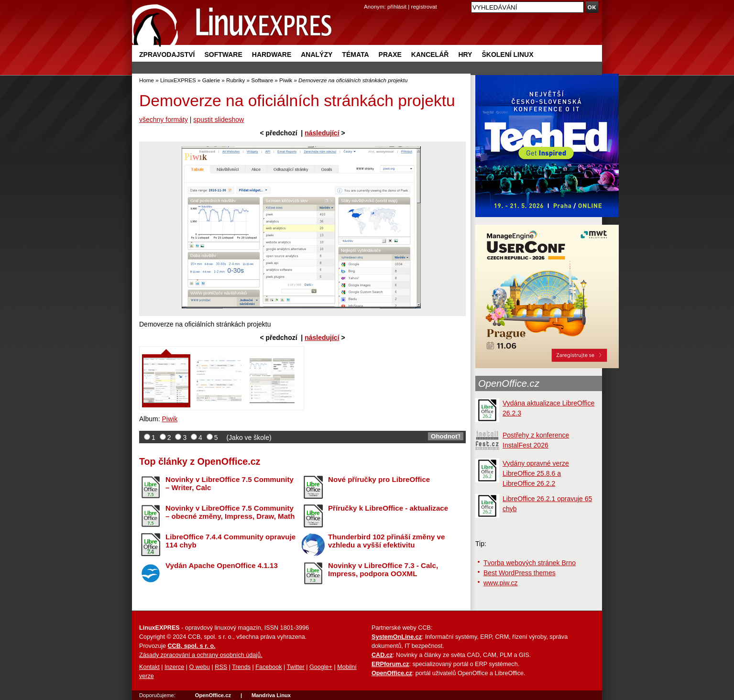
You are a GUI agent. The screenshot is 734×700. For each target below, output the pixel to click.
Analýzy (317, 55)
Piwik (286, 80)
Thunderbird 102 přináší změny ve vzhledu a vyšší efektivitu (386, 541)
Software (223, 55)
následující (322, 133)
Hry (465, 55)
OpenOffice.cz (509, 383)
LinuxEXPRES (178, 80)
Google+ (321, 667)
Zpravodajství (167, 55)
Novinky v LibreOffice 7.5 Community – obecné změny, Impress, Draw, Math (230, 512)
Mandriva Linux (271, 695)
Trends (241, 667)
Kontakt (149, 667)
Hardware (272, 55)
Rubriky (236, 80)
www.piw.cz (501, 583)
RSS (221, 667)
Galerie (211, 80)
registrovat (424, 6)
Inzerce (174, 667)
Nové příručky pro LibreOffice (379, 479)
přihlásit (397, 6)
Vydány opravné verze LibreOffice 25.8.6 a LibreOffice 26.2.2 (536, 473)
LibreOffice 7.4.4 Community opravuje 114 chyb (230, 541)
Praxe (390, 55)
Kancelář (430, 55)
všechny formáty (164, 120)
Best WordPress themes (520, 573)
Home (147, 80)
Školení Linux (507, 55)
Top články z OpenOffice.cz (200, 461)
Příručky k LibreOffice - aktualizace (388, 508)
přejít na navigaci (367, 0)
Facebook (268, 667)
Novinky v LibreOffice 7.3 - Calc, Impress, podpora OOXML (383, 569)
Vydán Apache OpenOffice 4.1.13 (222, 565)
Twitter (296, 667)
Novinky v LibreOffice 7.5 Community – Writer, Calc (230, 483)
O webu (200, 667)
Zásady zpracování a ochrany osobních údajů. (201, 655)
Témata (355, 55)
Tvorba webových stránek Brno (530, 563)
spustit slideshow (219, 120)
